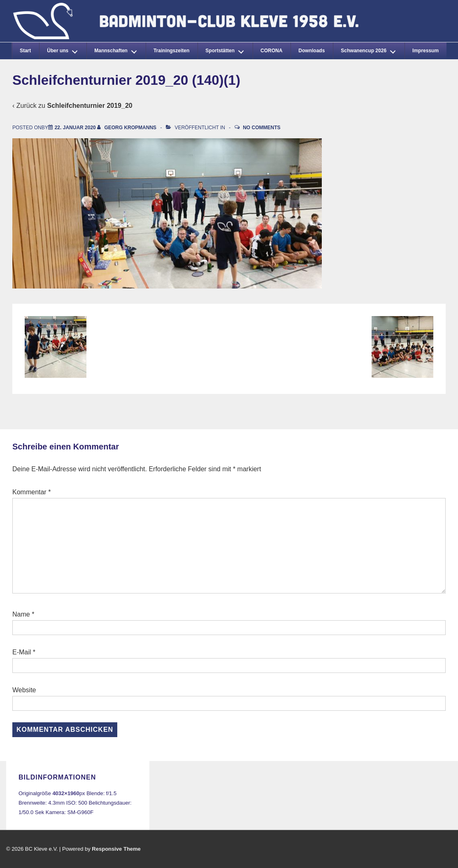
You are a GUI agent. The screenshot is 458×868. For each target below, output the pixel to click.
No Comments (262, 128)
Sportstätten (227, 49)
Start (25, 51)
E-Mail (22, 652)
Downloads (312, 51)
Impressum (425, 51)
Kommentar (31, 492)
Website (24, 690)
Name (21, 614)
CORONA (271, 51)
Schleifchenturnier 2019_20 (90, 106)
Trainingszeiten (171, 51)
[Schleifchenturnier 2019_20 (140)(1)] (75, 128)
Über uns (65, 49)
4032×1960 (66, 793)
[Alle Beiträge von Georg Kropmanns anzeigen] (127, 128)
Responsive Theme (116, 849)
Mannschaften (118, 49)
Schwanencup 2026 (370, 49)
